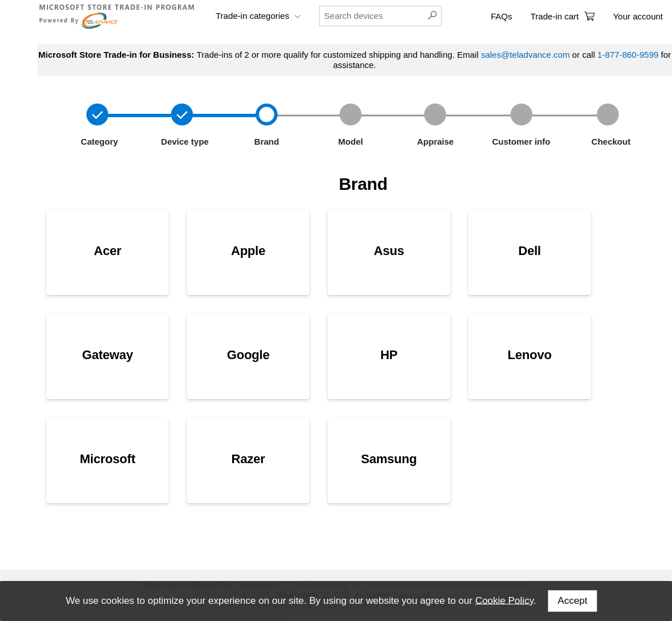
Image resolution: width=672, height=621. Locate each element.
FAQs (502, 16)
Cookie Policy (504, 600)
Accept (572, 601)
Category (98, 142)
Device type (184, 142)
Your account (638, 16)
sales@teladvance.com (525, 55)
